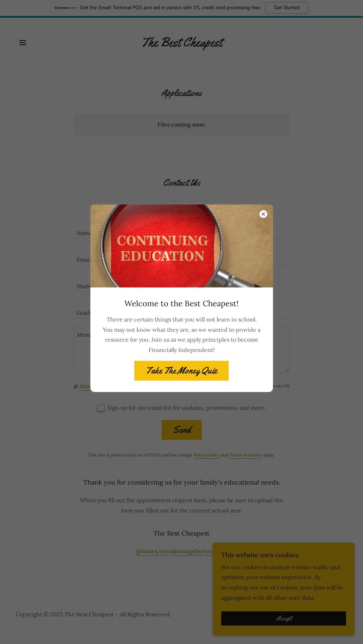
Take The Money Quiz (181, 371)
